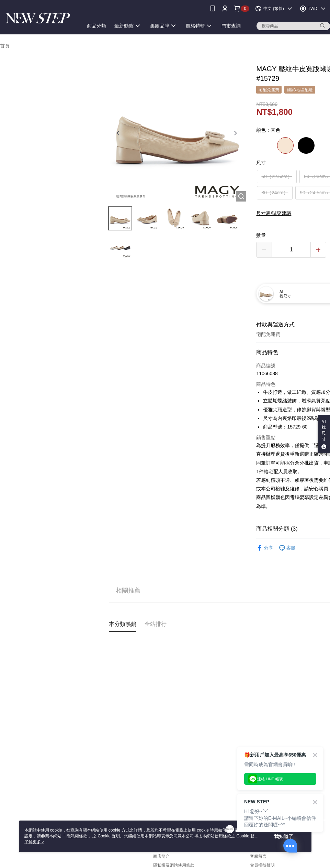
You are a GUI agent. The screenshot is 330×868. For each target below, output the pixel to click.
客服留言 (258, 856)
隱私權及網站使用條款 (174, 865)
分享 (265, 548)
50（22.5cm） (277, 176)
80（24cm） (275, 193)
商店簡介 (161, 856)
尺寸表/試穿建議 (274, 213)
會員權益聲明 (262, 865)
